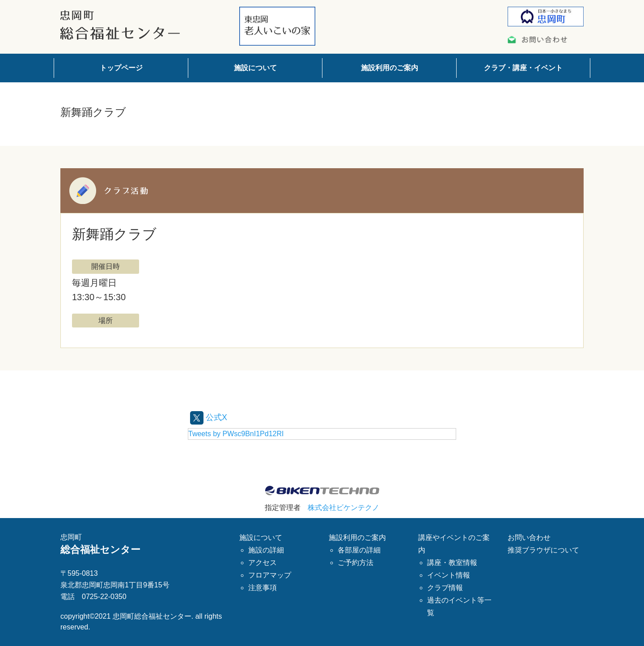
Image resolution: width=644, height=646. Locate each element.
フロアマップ (270, 575)
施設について (255, 68)
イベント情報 (449, 575)
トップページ (121, 68)
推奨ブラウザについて (543, 550)
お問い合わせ (529, 537)
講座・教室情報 (452, 562)
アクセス (263, 562)
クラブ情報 (445, 587)
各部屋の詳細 (359, 550)
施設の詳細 (266, 550)
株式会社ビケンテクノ (343, 508)
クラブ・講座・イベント (523, 68)
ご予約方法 (356, 562)
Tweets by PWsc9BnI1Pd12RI (236, 434)
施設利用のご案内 (390, 68)
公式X (210, 417)
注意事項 (263, 587)
